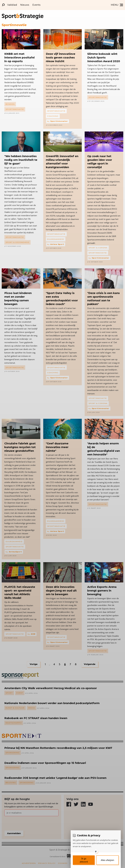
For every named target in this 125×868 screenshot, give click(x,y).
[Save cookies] (84, 860)
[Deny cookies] (107, 860)
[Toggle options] (96, 851)
